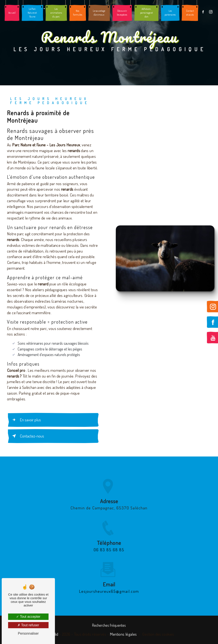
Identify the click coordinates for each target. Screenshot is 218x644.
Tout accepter (28, 617)
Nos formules (78, 13)
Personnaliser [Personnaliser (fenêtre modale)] (28, 633)
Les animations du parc (56, 13)
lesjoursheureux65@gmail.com (109, 586)
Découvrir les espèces (122, 13)
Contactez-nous (27, 436)
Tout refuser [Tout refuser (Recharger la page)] (28, 625)
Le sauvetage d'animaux (99, 13)
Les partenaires (170, 13)
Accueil (12, 13)
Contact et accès (190, 13)
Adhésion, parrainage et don (146, 13)
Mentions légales (123, 634)
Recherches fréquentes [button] (109, 625)
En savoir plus (26, 420)
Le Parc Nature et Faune (32, 13)
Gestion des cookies (158, 634)
